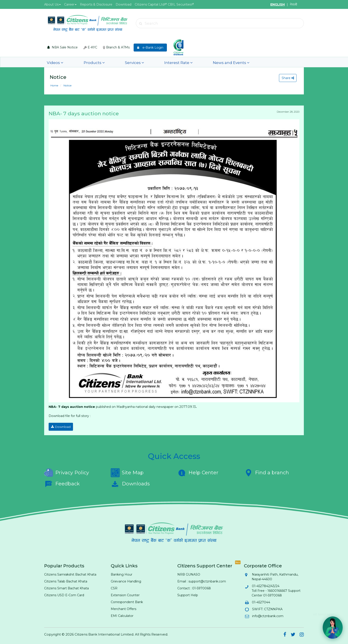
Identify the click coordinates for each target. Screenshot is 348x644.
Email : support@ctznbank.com (202, 580)
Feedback (62, 483)
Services (109, 62)
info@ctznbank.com (268, 615)
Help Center (198, 471)
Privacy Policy (67, 471)
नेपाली (294, 4)
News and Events (182, 62)
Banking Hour (122, 573)
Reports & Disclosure (96, 4)
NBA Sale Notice (62, 47)
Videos (52, 62)
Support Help (188, 594)
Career (70, 4)
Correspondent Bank (127, 601)
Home (54, 85)
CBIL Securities (180, 4)
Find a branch (266, 471)
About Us (52, 4)
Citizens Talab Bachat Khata (66, 580)
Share (287, 78)
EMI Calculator (122, 614)
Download (124, 4)
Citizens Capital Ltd (150, 4)
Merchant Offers (124, 608)
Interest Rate (142, 62)
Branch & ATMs (116, 47)
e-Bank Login (150, 48)
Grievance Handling (126, 580)
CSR (114, 587)
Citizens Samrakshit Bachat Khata (70, 573)
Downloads (130, 483)
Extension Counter (125, 594)
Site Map (127, 471)
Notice (67, 85)
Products (80, 62)
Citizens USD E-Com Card (64, 594)
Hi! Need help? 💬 (326, 613)
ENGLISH (278, 4)
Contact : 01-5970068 (194, 587)
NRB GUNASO (189, 573)
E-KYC (90, 47)
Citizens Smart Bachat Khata (66, 587)
